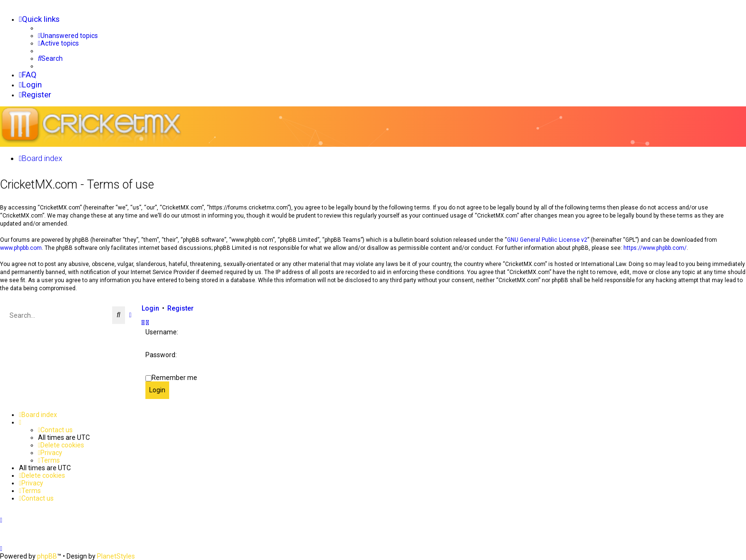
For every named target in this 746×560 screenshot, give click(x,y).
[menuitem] (68, 36)
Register (181, 308)
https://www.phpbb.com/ (655, 247)
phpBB (47, 556)
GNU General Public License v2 (547, 239)
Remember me (174, 377)
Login (150, 308)
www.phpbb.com (21, 247)
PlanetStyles (116, 556)
